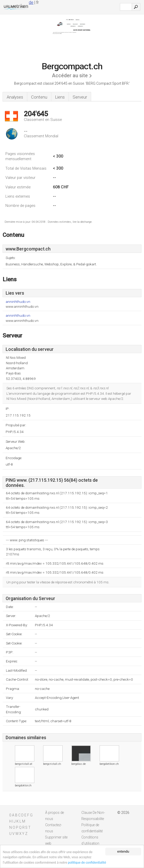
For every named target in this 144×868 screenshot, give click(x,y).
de (31, 2)
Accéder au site (70, 76)
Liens (60, 97)
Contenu (39, 97)
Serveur (80, 97)
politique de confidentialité (87, 863)
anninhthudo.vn (18, 302)
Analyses (15, 97)
